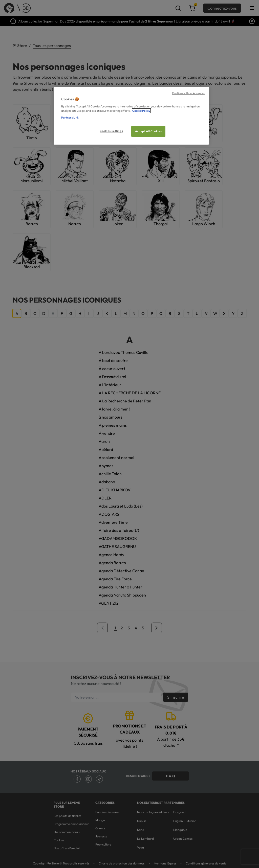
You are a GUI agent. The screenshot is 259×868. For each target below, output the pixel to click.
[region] (131, 116)
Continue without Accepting (189, 93)
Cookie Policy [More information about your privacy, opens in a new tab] (141, 111)
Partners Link (70, 118)
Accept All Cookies (148, 131)
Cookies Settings (111, 131)
